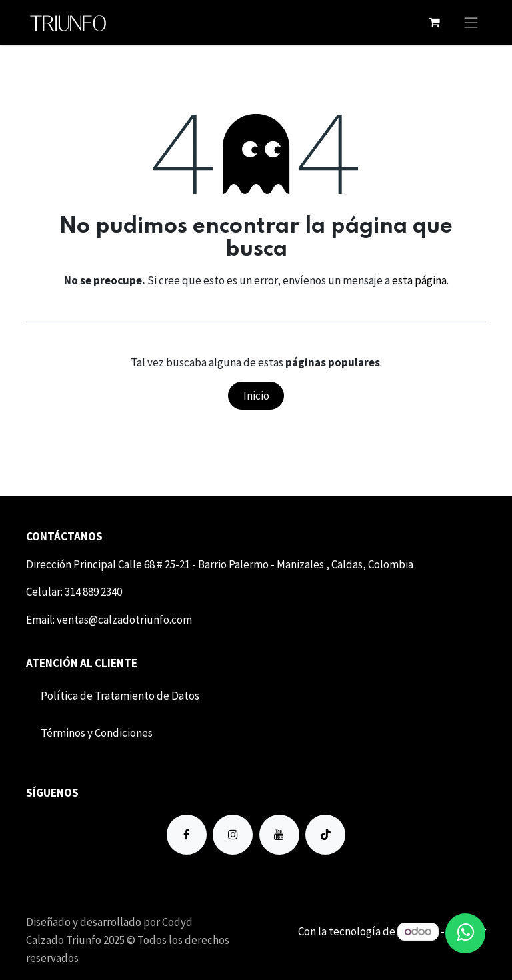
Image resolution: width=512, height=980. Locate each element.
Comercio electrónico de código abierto (391, 949)
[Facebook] (187, 835)
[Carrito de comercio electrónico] (435, 22)
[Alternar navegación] (471, 22)
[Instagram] (233, 835)
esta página (419, 280)
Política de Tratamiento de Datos (120, 696)
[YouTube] (279, 835)
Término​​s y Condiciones (97, 733)
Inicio (256, 396)
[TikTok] (325, 835)
